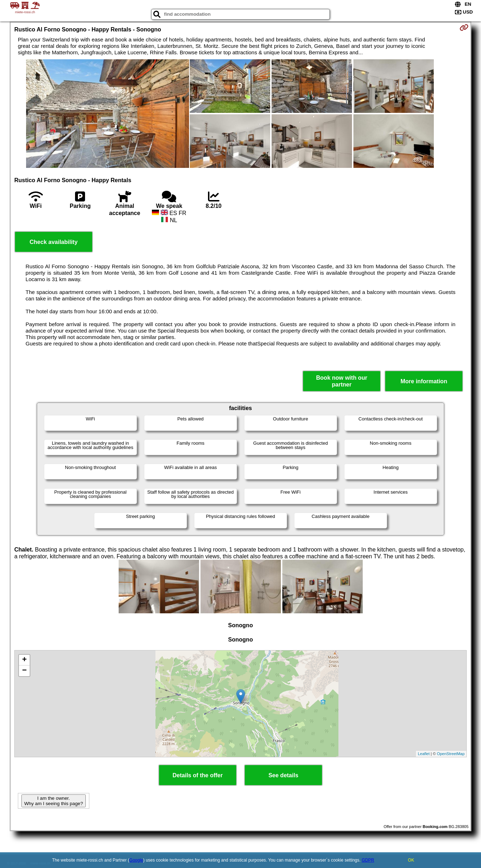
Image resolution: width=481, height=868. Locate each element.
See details (283, 775)
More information (424, 381)
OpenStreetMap (451, 754)
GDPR (368, 860)
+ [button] (24, 660)
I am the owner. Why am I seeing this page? (54, 801)
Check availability (54, 242)
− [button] (24, 671)
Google (136, 860)
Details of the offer (198, 775)
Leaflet (424, 754)
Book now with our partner (342, 381)
